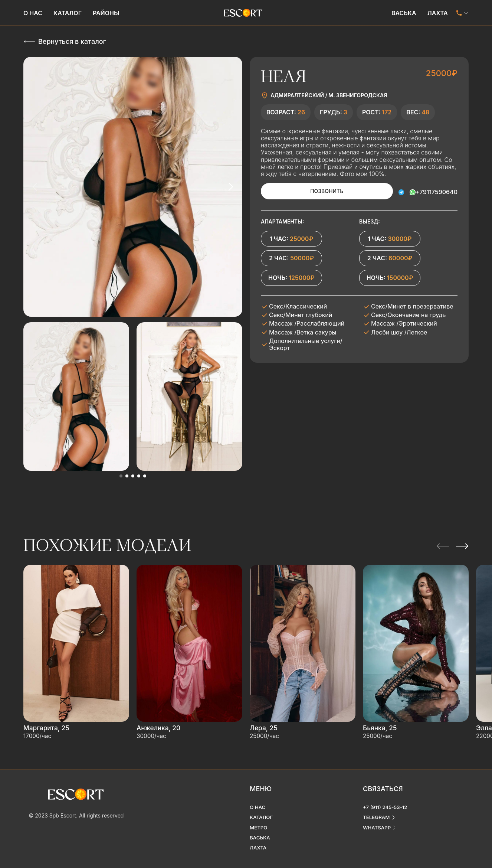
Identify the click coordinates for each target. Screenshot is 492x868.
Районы (106, 13)
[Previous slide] (35, 187)
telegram (377, 811)
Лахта (438, 13)
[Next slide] (230, 187)
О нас (33, 13)
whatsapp (378, 821)
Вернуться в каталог (72, 41)
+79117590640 (437, 191)
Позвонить (316, 191)
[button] (121, 476)
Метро (259, 821)
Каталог (68, 13)
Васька (404, 13)
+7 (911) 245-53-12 (386, 800)
